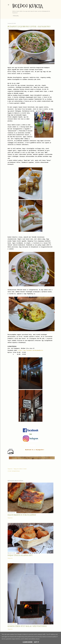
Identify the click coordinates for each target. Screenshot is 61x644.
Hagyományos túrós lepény (22, 515)
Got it (37, 642)
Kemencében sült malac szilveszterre (27, 626)
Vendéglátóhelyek (16, 471)
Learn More (28, 642)
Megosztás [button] (10, 469)
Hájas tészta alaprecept (20, 555)
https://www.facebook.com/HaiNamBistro (30, 350)
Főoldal (16, 16)
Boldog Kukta (28, 6)
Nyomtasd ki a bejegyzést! (35, 450)
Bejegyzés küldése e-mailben (20, 469)
